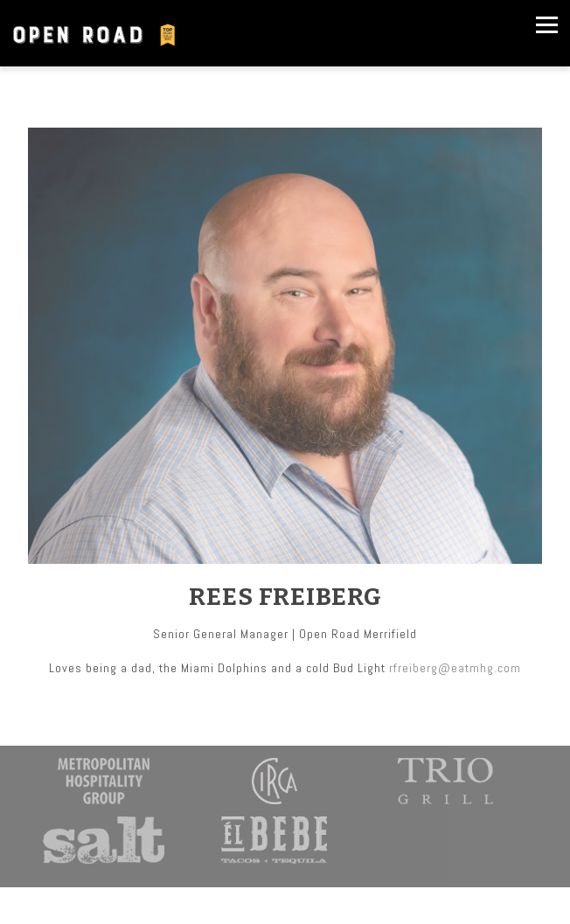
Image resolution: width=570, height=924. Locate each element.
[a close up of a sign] (103, 840)
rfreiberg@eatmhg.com (455, 668)
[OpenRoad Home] (99, 33)
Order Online (285, 905)
